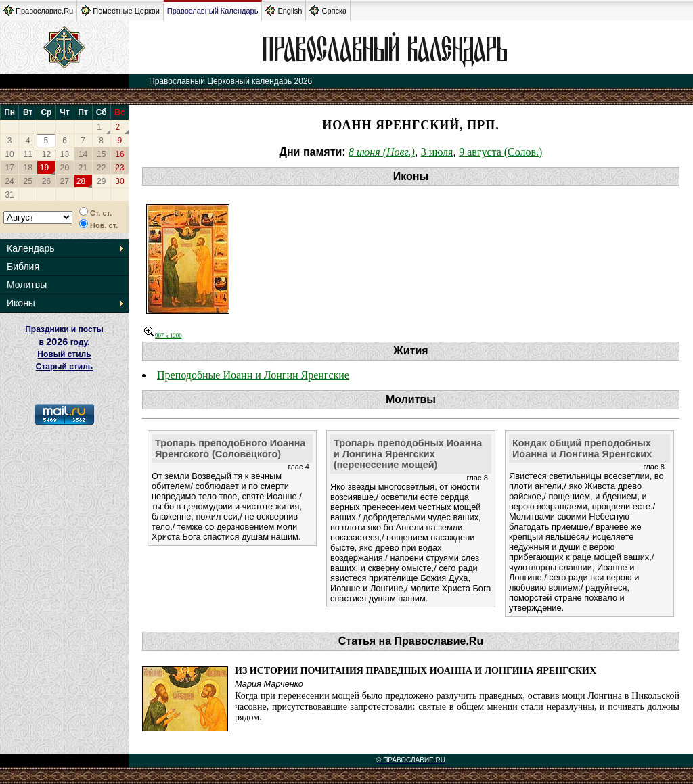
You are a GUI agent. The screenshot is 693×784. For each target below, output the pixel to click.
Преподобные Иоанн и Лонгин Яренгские (253, 375)
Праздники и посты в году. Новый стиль (64, 342)
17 (9, 168)
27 (65, 181)
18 (28, 168)
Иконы (21, 303)
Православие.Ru (38, 10)
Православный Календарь (213, 11)
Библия (23, 267)
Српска (328, 10)
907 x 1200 (163, 336)
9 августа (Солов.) (500, 152)
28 (81, 181)
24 (9, 181)
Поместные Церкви (120, 10)
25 (28, 181)
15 (101, 154)
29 (101, 181)
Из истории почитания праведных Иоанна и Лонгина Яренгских (416, 671)
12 (46, 154)
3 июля (437, 152)
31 (9, 195)
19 (44, 168)
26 (46, 181)
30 (119, 181)
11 (28, 154)
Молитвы (27, 285)
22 (101, 168)
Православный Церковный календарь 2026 (230, 81)
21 (83, 168)
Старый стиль (64, 367)
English (284, 10)
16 (119, 154)
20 (65, 168)
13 (65, 154)
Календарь (31, 248)
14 (83, 154)
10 (9, 154)
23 (119, 168)
